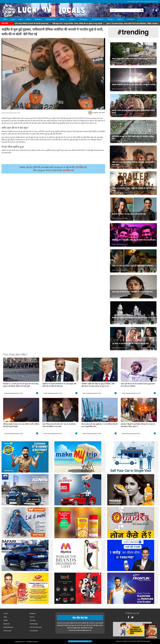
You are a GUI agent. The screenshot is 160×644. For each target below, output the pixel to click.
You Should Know (98, 19)
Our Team (133, 641)
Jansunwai (148, 2)
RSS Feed (140, 641)
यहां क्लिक (80, 167)
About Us (119, 641)
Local (13, 19)
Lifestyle (72, 19)
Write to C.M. (139, 2)
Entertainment (51, 19)
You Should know (35, 627)
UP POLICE (155, 2)
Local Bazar (131, 19)
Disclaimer (147, 641)
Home (5, 19)
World (29, 19)
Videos (120, 19)
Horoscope (7, 631)
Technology (84, 19)
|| (82, 24)
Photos (111, 19)
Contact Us (126, 641)
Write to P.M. (131, 2)
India (21, 19)
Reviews (32, 613)
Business (39, 19)
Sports (63, 19)
